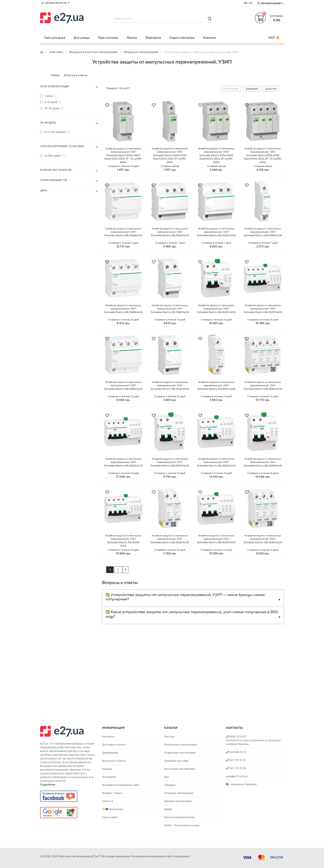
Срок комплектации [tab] (54, 86)
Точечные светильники (179, 793)
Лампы (168, 809)
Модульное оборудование (141, 52)
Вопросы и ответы (114, 761)
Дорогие (271, 89)
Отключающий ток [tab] (54, 180)
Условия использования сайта (121, 785)
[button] (107, 106)
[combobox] (162, 19)
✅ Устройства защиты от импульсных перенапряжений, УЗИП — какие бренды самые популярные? (185, 597)
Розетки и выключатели (179, 817)
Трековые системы (176, 761)
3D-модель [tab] (48, 123)
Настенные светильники (180, 769)
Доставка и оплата (114, 745)
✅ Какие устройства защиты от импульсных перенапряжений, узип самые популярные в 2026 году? (192, 614)
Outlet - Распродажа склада (182, 825)
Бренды (107, 769)
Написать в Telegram (241, 784)
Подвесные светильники (180, 753)
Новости (108, 801)
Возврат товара (112, 793)
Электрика (56, 52)
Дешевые (252, 89)
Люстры (169, 737)
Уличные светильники (178, 801)
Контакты (108, 737)
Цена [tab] (43, 190)
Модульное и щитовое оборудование (94, 52)
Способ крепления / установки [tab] (62, 146)
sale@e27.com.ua (237, 776)
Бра (166, 777)
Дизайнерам (110, 753)
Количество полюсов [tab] (56, 170)
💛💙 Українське (113, 809)
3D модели (109, 777)
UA (245, 3)
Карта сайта (110, 817)
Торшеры (170, 785)
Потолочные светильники (180, 745)
